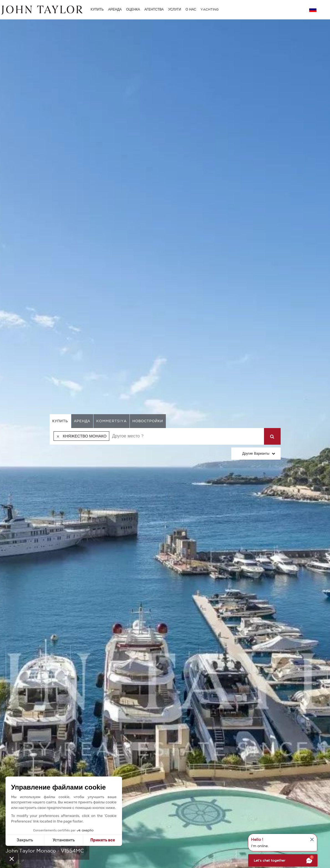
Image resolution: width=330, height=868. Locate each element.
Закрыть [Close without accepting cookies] (25, 840)
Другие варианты (256, 453)
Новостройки (148, 421)
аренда (82, 421)
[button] (12, 859)
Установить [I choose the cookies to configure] (64, 840)
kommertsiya (111, 421)
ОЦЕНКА (133, 9)
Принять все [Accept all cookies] (103, 840)
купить (60, 421)
